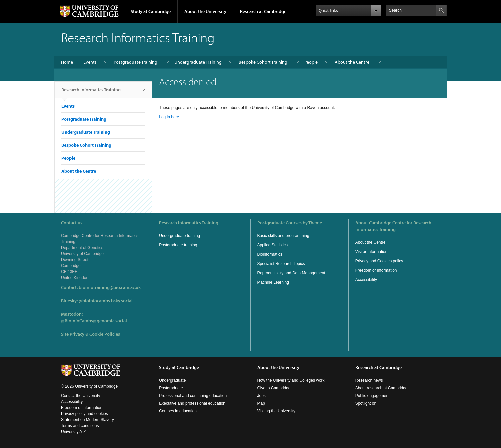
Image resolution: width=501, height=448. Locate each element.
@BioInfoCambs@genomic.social (94, 321)
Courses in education (178, 411)
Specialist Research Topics (281, 264)
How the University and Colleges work (291, 380)
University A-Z (73, 432)
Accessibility (366, 280)
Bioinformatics (270, 254)
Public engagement (372, 396)
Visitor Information (371, 252)
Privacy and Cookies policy (379, 261)
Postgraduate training (178, 245)
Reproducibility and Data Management (291, 273)
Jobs (261, 396)
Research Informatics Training (91, 92)
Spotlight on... (367, 403)
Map (261, 403)
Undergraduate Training (198, 62)
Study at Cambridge (151, 11)
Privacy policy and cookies (84, 414)
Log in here (169, 117)
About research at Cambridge (381, 388)
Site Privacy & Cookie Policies (90, 334)
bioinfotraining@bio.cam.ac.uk (110, 287)
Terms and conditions (80, 426)
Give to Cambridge (274, 388)
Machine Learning (273, 282)
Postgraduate (171, 388)
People (311, 62)
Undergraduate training (179, 236)
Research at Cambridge (263, 11)
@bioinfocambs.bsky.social (106, 301)
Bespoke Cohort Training (263, 62)
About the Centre (352, 62)
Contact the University (80, 396)
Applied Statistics (272, 245)
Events (90, 62)
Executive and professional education (192, 403)
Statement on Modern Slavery (87, 420)
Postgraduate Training (135, 62)
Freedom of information (82, 408)
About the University (205, 11)
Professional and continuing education (193, 396)
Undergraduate (172, 380)
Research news (369, 380)
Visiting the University (276, 411)
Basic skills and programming (283, 236)
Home (67, 62)
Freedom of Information (376, 270)
